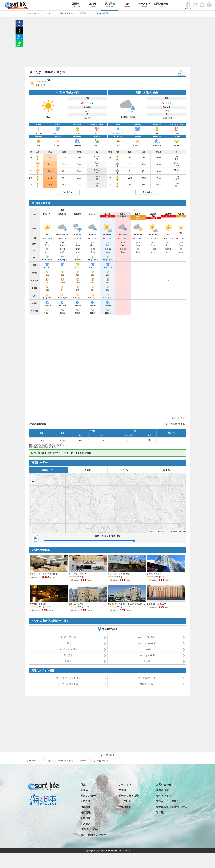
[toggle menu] (210, 4)
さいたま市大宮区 (147, 637)
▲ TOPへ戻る (107, 755)
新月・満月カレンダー (93, 835)
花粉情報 (86, 818)
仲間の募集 (125, 807)
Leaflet (153, 532)
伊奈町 (147, 661)
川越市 (68, 661)
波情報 (93, 5)
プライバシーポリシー (169, 801)
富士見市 (68, 655)
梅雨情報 (86, 812)
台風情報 (86, 807)
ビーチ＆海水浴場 (128, 796)
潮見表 (76, 5)
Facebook (19, 25)
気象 (127, 5)
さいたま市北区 (68, 637)
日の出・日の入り (91, 829)
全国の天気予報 (65, 761)
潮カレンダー (88, 796)
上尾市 (68, 643)
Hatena (19, 39)
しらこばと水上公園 (68, 684)
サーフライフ (33, 761)
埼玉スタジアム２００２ (68, 678)
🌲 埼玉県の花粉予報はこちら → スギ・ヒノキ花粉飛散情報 (61, 453)
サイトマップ (164, 796)
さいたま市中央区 (147, 643)
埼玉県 (83, 761)
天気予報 (110, 5)
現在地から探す (110, 629)
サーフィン (144, 5)
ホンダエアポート (147, 678)
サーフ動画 (125, 801)
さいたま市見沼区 (68, 649)
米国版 (160, 812)
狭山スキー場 (147, 684)
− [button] (33, 482)
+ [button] (33, 477)
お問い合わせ (161, 5)
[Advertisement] (107, 43)
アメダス (86, 824)
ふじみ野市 (147, 649)
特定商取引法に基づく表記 (171, 807)
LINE (19, 45)
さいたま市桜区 (147, 655)
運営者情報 (162, 790)
